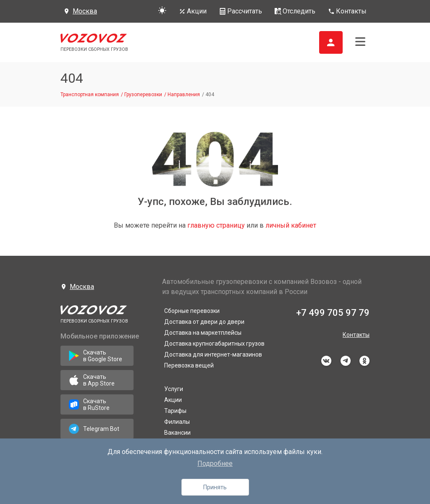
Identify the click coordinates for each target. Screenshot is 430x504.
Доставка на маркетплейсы (203, 333)
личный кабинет (291, 225)
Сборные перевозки (192, 311)
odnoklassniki (364, 361)
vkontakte (326, 361)
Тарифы (175, 411)
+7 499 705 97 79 (333, 313)
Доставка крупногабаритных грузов (214, 344)
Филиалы (177, 422)
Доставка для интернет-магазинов (213, 354)
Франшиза (179, 489)
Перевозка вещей (189, 365)
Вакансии (177, 433)
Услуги (174, 389)
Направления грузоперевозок (206, 444)
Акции (173, 400)
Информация (182, 467)
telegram (346, 361)
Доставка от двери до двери (204, 322)
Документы (180, 478)
